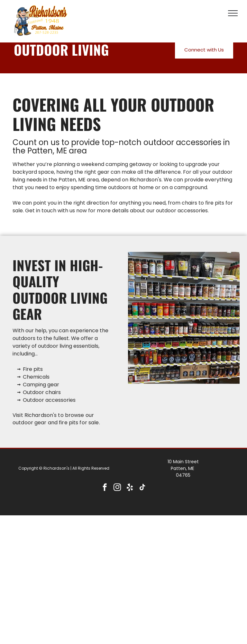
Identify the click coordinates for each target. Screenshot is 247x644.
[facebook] (105, 488)
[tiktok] (142, 488)
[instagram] (117, 488)
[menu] (233, 13)
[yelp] (130, 488)
